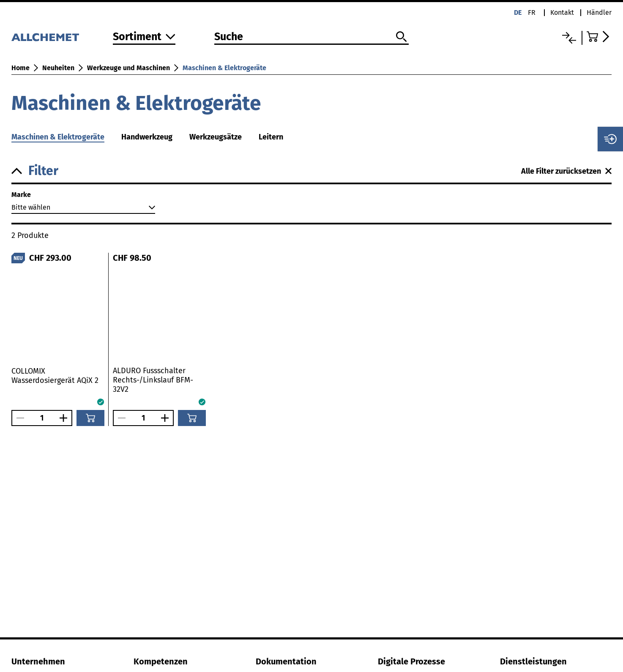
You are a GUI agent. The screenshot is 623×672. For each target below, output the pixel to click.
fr (532, 12)
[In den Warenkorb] (90, 418)
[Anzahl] (42, 418)
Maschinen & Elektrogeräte (224, 68)
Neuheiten (58, 68)
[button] (266, 171)
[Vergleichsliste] (569, 38)
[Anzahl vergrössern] (66, 418)
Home (20, 68)
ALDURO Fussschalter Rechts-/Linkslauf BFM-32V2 (153, 380)
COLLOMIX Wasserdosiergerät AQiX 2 (55, 376)
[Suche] (311, 37)
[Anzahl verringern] (18, 418)
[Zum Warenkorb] (599, 37)
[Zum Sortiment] (144, 37)
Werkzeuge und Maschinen (128, 68)
